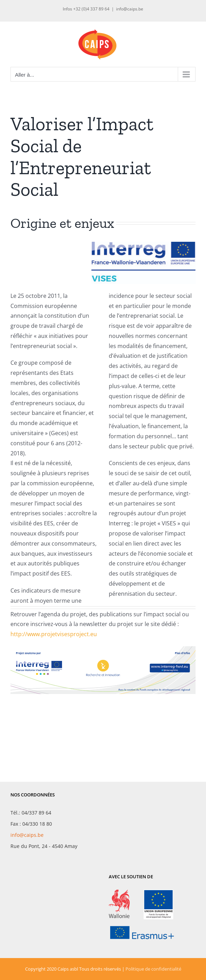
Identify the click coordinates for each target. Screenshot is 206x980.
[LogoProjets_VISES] (143, 245)
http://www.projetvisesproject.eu (54, 634)
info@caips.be (130, 9)
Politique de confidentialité (153, 969)
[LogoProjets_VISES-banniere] (103, 649)
